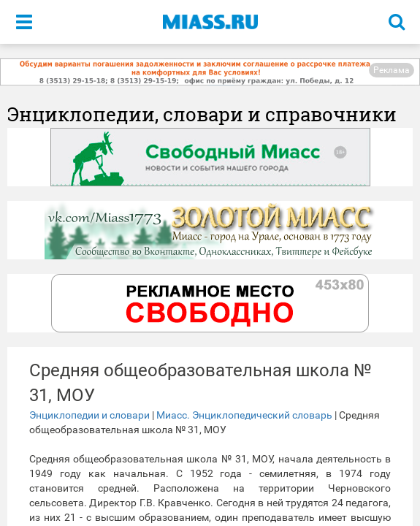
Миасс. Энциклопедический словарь (244, 415)
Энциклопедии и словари (89, 415)
